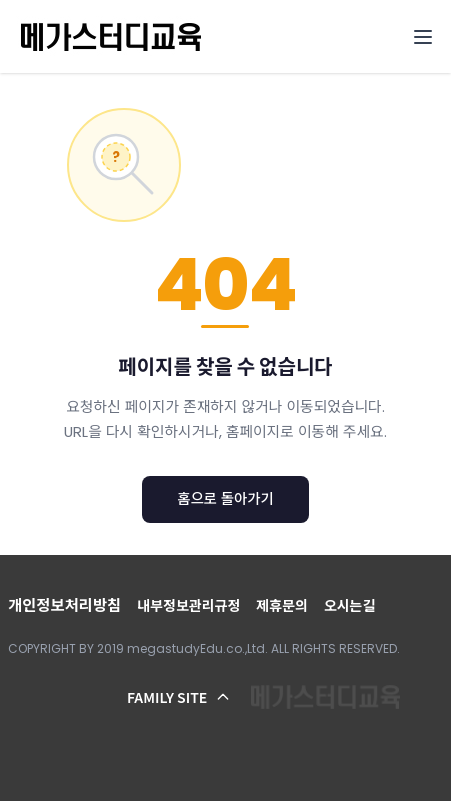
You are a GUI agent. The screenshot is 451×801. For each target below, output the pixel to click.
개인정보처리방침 (64, 605)
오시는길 (350, 606)
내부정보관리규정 (188, 606)
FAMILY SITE (179, 697)
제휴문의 (282, 606)
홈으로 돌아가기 (225, 499)
